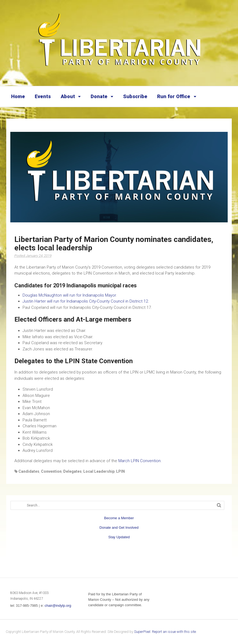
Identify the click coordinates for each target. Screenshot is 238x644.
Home (18, 96)
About (68, 96)
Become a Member (119, 518)
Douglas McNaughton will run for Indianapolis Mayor (69, 295)
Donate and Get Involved (119, 528)
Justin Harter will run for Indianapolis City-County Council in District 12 (85, 301)
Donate (99, 96)
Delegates (72, 471)
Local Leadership (99, 471)
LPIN (120, 471)
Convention (51, 471)
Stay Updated (119, 537)
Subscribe (135, 96)
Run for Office (174, 96)
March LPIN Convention (139, 461)
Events (43, 96)
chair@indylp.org (58, 606)
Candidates (29, 471)
